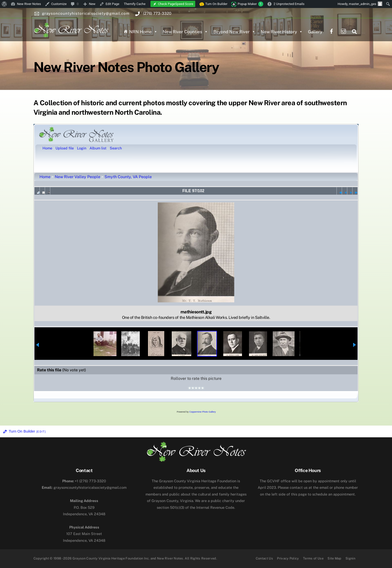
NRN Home (143, 32)
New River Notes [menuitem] (29, 4)
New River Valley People (77, 177)
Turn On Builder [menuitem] (213, 4)
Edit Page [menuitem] (113, 4)
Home (45, 177)
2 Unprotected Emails (289, 4)
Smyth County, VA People (128, 177)
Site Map (334, 558)
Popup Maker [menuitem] (250, 4)
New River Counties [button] (185, 32)
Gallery (315, 32)
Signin (350, 558)
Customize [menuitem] (59, 4)
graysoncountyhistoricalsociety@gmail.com (84, 487)
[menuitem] (4, 4)
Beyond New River (234, 32)
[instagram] (343, 31)
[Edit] (41, 432)
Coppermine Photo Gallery (202, 412)
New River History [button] (282, 32)
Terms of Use (313, 558)
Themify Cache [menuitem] (135, 4)
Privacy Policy (288, 558)
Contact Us (264, 558)
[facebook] (331, 31)
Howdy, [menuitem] (360, 4)
